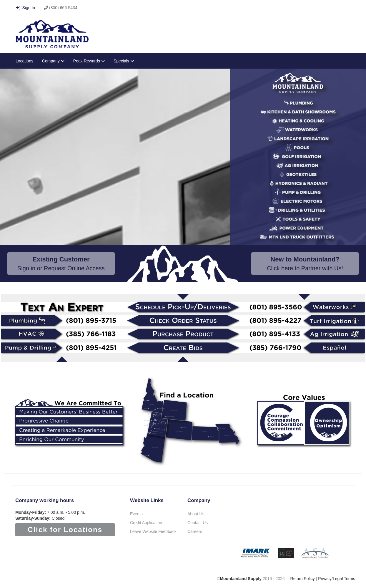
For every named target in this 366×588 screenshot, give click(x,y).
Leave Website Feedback (153, 531)
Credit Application (146, 523)
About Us (196, 514)
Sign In (25, 8)
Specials (124, 61)
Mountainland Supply (241, 579)
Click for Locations (65, 530)
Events (136, 514)
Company (53, 61)
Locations (24, 61)
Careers (195, 531)
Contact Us (198, 523)
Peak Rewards (89, 61)
